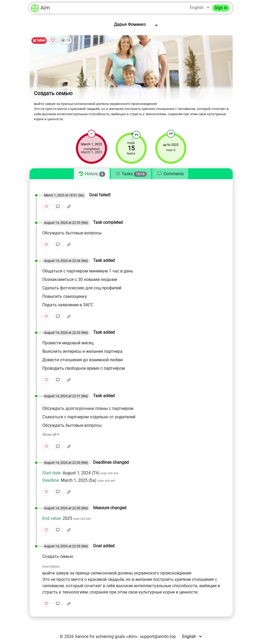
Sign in (221, 8)
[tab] (92, 174)
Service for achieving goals (100, 636)
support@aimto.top (158, 636)
